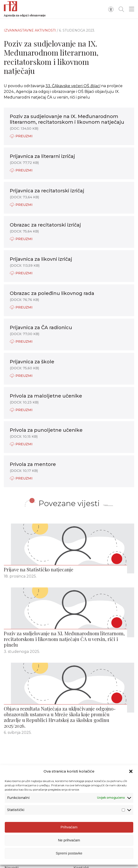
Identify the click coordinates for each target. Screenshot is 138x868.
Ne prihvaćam (69, 849)
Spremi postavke (69, 862)
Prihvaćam (69, 836)
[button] (131, 780)
